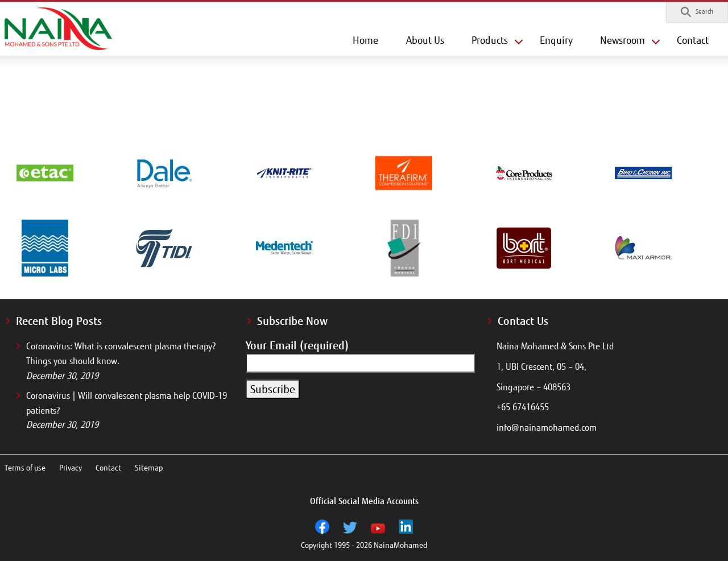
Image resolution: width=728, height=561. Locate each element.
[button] (697, 12)
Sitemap (149, 468)
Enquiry (556, 40)
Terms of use (25, 468)
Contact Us (523, 321)
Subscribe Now (292, 321)
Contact (693, 40)
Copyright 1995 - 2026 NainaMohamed (364, 545)
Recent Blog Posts (59, 321)
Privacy (71, 468)
